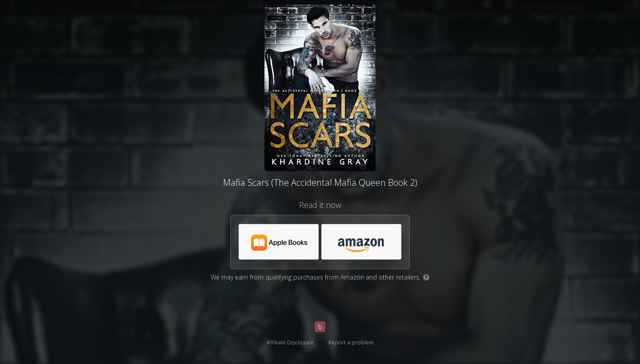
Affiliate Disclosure (290, 342)
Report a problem (351, 342)
